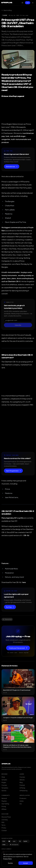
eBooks (22, 780)
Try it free (10, 607)
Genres (4, 791)
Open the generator (13, 471)
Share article (7, 619)
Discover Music (6, 817)
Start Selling (5, 804)
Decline (10, 863)
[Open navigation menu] (33, 3)
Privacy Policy (7, 859)
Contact (4, 830)
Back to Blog (7, 10)
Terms (3, 825)
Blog (21, 782)
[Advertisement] (18, 429)
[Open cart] (22, 3)
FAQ (3, 822)
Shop (3, 777)
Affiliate (4, 809)
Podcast (22, 785)
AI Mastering (23, 791)
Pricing (4, 806)
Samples (4, 780)
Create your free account (18, 648)
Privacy (4, 828)
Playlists (4, 801)
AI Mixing (22, 788)
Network (4, 798)
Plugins (4, 782)
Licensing (5, 820)
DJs (21, 804)
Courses (4, 785)
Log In (28, 3)
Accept (26, 863)
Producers (23, 798)
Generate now (12, 166)
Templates (5, 788)
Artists (22, 801)
